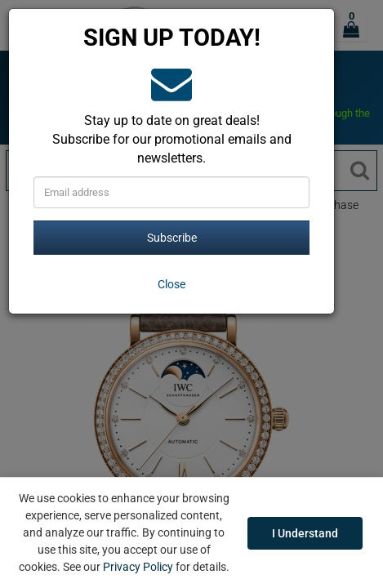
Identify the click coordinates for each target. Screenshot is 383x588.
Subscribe (172, 238)
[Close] (171, 284)
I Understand (305, 533)
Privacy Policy (138, 567)
